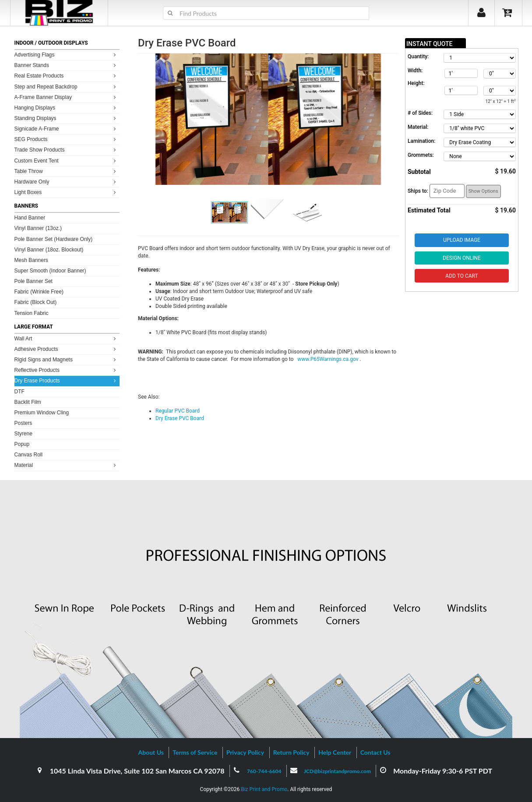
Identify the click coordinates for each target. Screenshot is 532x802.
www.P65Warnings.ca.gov (328, 359)
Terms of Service (195, 752)
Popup (22, 444)
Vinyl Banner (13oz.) (38, 228)
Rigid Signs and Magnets (66, 359)
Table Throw (66, 171)
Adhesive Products (66, 349)
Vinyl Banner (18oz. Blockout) (49, 250)
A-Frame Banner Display (66, 97)
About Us (151, 752)
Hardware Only (66, 182)
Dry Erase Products (66, 380)
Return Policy (291, 752)
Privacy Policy (245, 752)
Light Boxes (66, 192)
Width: (415, 71)
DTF (19, 392)
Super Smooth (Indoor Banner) (50, 271)
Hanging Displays (66, 108)
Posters (23, 423)
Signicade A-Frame (66, 129)
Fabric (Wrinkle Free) (39, 292)
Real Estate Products (66, 76)
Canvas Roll (29, 455)
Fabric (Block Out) (36, 302)
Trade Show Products (66, 150)
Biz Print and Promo (264, 789)
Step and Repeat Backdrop (66, 87)
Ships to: (418, 191)
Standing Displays (66, 118)
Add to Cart (462, 276)
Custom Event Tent (66, 161)
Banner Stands (66, 65)
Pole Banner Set (33, 281)
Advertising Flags (66, 55)
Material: (418, 127)
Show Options (483, 191)
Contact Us (375, 752)
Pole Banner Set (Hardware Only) (54, 239)
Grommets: (421, 155)
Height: (416, 83)
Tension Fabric (32, 313)
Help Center (335, 752)
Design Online (462, 258)
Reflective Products (66, 370)
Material (66, 465)
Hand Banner (30, 218)
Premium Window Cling (42, 413)
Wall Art (66, 338)
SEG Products (66, 139)
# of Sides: (420, 113)
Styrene (23, 434)
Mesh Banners (31, 260)
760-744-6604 (264, 771)
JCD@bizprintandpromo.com (337, 771)
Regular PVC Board (178, 411)
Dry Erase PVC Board (180, 418)
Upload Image (462, 240)
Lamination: (421, 141)
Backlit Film (28, 402)
